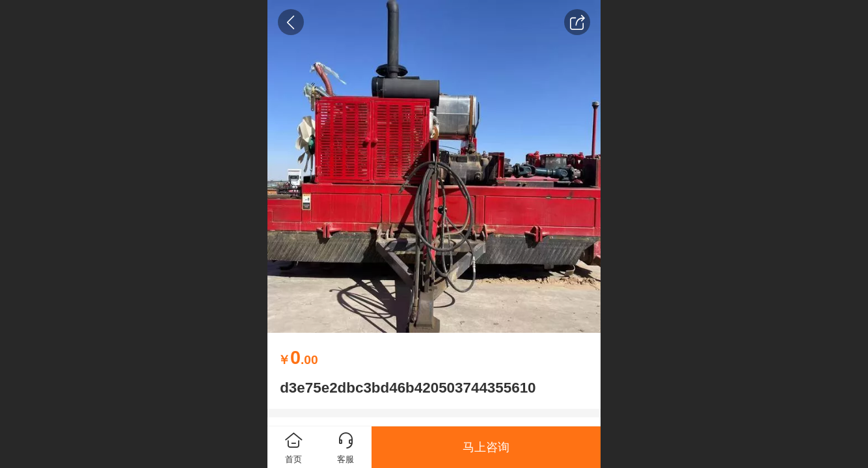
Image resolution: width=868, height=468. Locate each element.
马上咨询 (486, 447)
